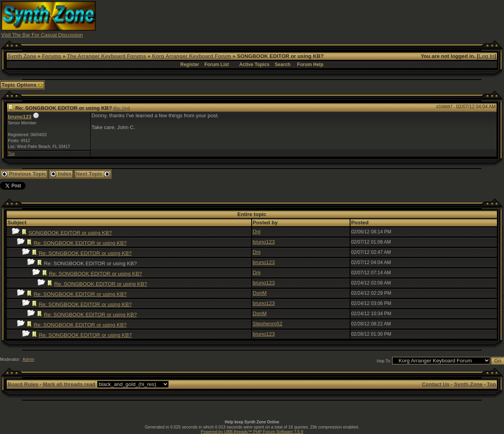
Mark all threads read (69, 384)
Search (283, 65)
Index (61, 174)
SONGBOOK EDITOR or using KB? (70, 233)
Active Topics (254, 65)
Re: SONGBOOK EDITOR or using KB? (80, 243)
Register (190, 65)
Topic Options (22, 85)
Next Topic (93, 174)
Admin (28, 359)
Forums (51, 56)
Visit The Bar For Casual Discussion (42, 35)
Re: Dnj (122, 108)
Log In (487, 56)
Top (11, 153)
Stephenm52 (268, 324)
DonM (260, 293)
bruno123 (20, 117)
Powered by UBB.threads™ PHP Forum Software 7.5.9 (252, 432)
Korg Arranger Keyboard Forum (192, 56)
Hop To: (384, 361)
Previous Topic (24, 174)
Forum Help (310, 65)
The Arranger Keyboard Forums (107, 56)
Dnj (257, 232)
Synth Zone (22, 56)
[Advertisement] (359, 19)
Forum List (217, 65)
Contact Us (435, 384)
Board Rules (23, 384)
